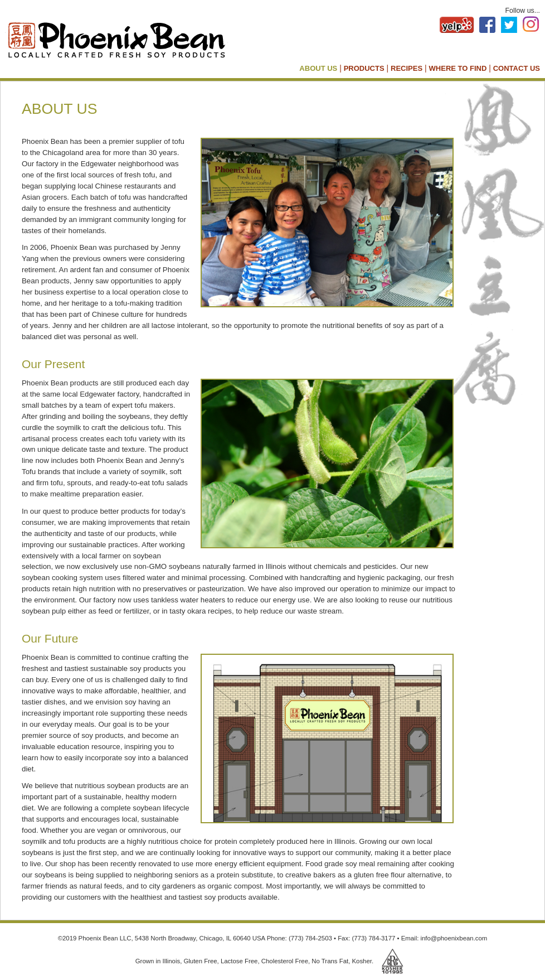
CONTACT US (517, 68)
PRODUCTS (364, 68)
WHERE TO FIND (458, 68)
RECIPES (407, 68)
